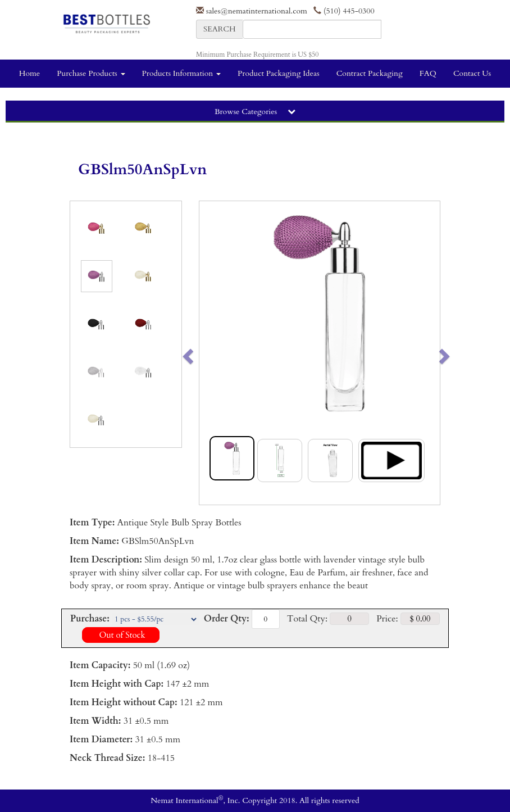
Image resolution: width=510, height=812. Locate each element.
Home (29, 73)
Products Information (182, 73)
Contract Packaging (370, 73)
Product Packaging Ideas (279, 73)
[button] (211, 353)
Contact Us (472, 73)
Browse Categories (255, 112)
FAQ (428, 73)
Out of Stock (121, 635)
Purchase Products (91, 73)
